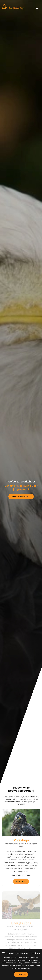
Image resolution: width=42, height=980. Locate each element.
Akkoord (21, 975)
